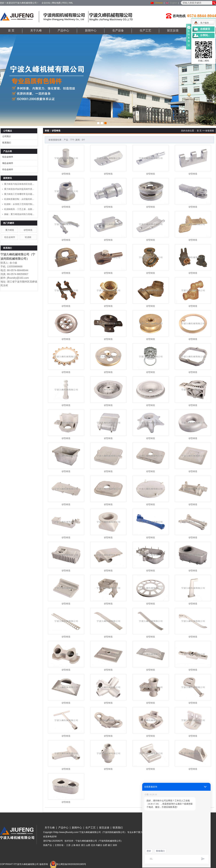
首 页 (11, 30)
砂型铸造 (28, 230)
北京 (93, 845)
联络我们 (160, 851)
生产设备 (118, 30)
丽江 (110, 845)
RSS (65, 3)
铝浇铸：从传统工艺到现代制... (19, 204)
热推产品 (48, 845)
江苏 (68, 845)
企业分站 (46, 3)
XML (71, 3)
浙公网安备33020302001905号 (68, 864)
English (173, 3)
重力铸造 (10, 230)
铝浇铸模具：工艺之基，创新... (19, 209)
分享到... (205, 35)
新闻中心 (91, 30)
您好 (149, 851)
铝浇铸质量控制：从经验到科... (19, 199)
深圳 (115, 845)
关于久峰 (36, 30)
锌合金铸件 (8, 169)
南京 (78, 845)
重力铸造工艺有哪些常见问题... (19, 194)
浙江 (83, 845)
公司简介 (7, 136)
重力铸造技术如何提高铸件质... (19, 189)
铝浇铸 (28, 237)
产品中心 (63, 30)
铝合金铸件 (8, 157)
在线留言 (205, 29)
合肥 (105, 845)
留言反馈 (173, 30)
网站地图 (56, 3)
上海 (73, 845)
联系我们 (7, 143)
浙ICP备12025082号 (53, 841)
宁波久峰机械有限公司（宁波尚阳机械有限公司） (99, 841)
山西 (88, 845)
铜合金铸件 (8, 163)
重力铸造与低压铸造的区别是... (19, 184)
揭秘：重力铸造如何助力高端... (19, 214)
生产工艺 (145, 30)
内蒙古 (99, 845)
